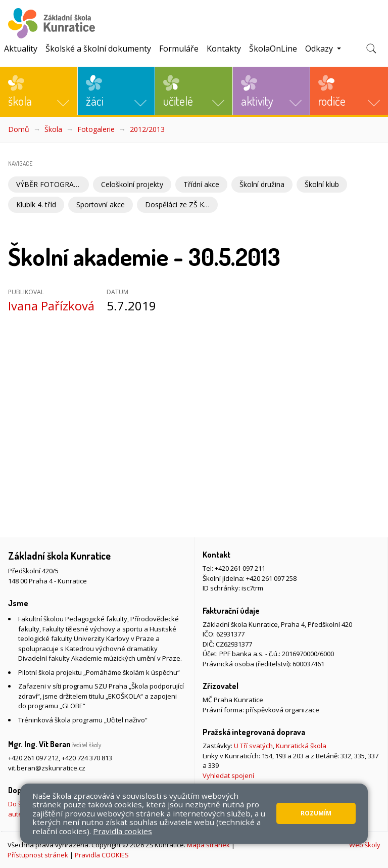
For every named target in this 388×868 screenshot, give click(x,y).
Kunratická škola (301, 746)
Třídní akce (201, 184)
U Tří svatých (253, 746)
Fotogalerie (96, 129)
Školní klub (322, 184)
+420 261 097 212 (33, 758)
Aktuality (21, 49)
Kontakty (224, 49)
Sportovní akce (101, 204)
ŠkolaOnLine (273, 49)
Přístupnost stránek (38, 855)
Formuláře (179, 49)
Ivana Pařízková (51, 306)
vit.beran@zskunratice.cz (47, 768)
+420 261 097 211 (240, 568)
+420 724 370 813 (87, 758)
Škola (53, 129)
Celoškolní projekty (132, 184)
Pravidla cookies (123, 831)
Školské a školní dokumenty (98, 49)
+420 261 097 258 (271, 578)
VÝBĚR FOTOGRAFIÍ (49, 184)
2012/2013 (147, 129)
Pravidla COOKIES (102, 855)
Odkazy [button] (320, 49)
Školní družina (262, 184)
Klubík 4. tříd (36, 204)
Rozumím (316, 813)
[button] (39, 91)
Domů (19, 129)
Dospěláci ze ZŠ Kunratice (181, 204)
